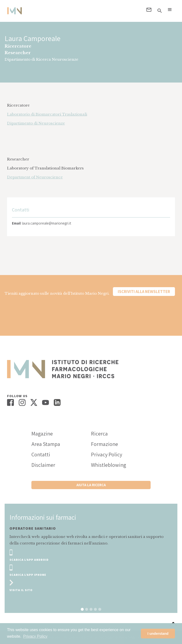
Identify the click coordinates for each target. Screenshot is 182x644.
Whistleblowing (109, 465)
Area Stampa (46, 444)
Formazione (105, 444)
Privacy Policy (107, 454)
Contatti (41, 454)
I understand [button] (158, 634)
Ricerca (99, 434)
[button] (170, 10)
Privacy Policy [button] (35, 636)
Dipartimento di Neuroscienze (36, 123)
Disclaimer (43, 465)
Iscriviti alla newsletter (144, 292)
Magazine (42, 434)
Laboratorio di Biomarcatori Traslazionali (47, 114)
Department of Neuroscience (35, 177)
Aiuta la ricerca (91, 485)
